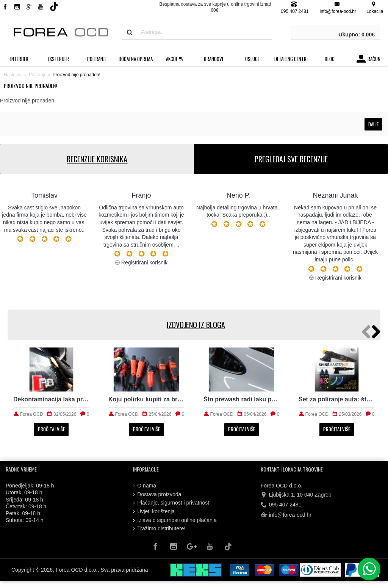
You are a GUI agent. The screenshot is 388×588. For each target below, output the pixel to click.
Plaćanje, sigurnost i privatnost (171, 503)
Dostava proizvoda (157, 494)
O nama (145, 486)
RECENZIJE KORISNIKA (97, 159)
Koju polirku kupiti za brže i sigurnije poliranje (146, 399)
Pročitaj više (51, 429)
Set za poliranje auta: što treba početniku (337, 399)
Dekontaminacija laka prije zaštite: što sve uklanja (51, 399)
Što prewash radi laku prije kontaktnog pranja (242, 399)
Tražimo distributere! (159, 529)
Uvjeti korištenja (154, 512)
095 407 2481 (281, 505)
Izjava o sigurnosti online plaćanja (175, 520)
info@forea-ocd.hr (286, 515)
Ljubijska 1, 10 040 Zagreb (296, 495)
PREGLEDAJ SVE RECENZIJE (291, 159)
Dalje (373, 124)
